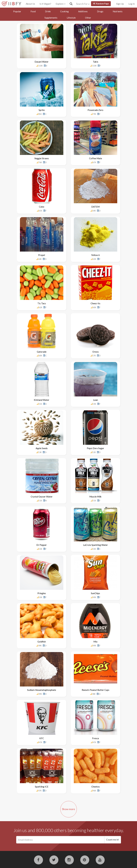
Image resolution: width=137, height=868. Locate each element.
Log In (132, 4)
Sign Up (120, 4)
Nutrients (118, 11)
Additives (83, 11)
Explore (61, 4)
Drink (48, 11)
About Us (30, 4)
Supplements (51, 18)
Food (33, 11)
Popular (17, 11)
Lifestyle (71, 18)
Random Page (101, 4)
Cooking (64, 11)
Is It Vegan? (45, 4)
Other (88, 18)
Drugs (100, 11)
